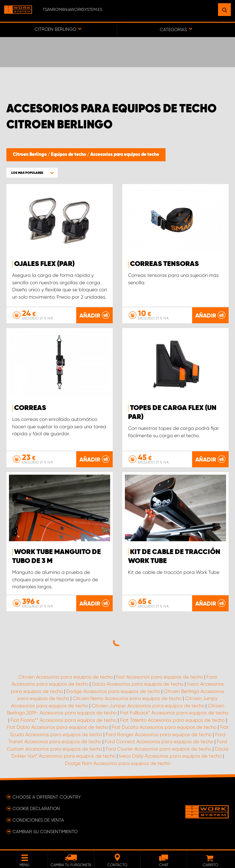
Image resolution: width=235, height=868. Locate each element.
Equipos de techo (69, 155)
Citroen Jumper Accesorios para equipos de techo (148, 706)
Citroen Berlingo (30, 155)
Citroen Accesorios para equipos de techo (65, 677)
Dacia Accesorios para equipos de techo (138, 684)
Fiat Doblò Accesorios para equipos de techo (57, 727)
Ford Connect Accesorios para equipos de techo (159, 742)
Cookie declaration (36, 808)
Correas (30, 408)
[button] (32, 173)
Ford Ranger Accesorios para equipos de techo (159, 735)
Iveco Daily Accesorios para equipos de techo (170, 756)
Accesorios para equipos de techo (125, 155)
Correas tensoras (164, 264)
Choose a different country (47, 797)
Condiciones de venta (38, 820)
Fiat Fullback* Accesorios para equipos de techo (174, 713)
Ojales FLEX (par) (44, 264)
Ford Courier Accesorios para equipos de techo (158, 749)
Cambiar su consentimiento (45, 832)
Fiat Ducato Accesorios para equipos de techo (164, 727)
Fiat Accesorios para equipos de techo (160, 677)
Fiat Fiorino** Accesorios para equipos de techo (64, 720)
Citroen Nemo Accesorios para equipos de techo (127, 698)
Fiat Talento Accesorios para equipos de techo (172, 720)
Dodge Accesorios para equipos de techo (113, 691)
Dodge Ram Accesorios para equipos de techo (118, 763)
